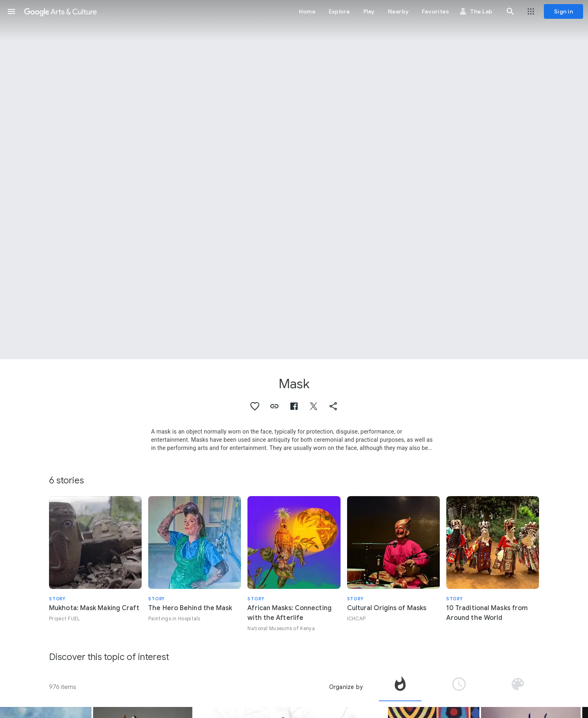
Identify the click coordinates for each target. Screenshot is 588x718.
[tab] (400, 687)
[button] (11, 11)
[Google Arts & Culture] (60, 11)
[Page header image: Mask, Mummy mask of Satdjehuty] (294, 180)
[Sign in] (563, 11)
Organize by (346, 687)
